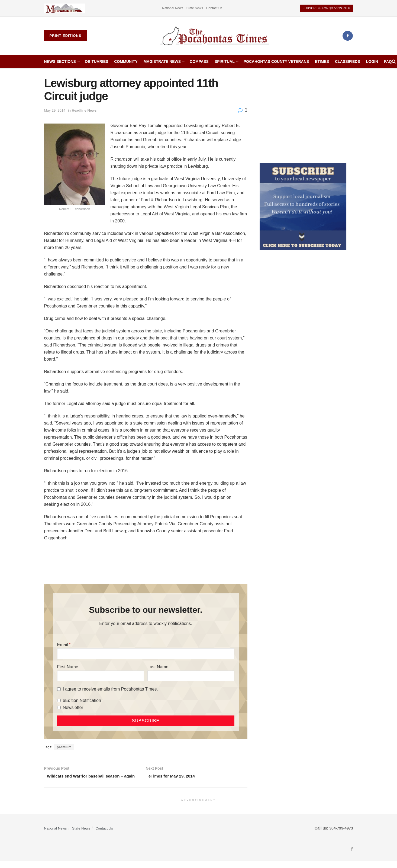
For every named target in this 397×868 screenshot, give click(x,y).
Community (126, 61)
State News (195, 8)
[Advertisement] (306, 115)
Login (372, 61)
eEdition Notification (82, 700)
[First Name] (101, 676)
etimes (322, 61)
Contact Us (214, 8)
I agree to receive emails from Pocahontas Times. (110, 689)
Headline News (84, 110)
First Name (68, 667)
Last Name (158, 667)
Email (63, 645)
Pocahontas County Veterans (276, 61)
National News (172, 8)
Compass (199, 61)
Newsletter (73, 707)
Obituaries (96, 61)
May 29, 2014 (55, 110)
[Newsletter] (59, 707)
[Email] (146, 654)
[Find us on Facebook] (348, 36)
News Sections (60, 61)
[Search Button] (394, 61)
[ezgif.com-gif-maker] (303, 206)
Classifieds (348, 61)
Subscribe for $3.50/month (326, 8)
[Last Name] (191, 676)
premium (64, 747)
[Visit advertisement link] (64, 8)
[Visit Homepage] (215, 36)
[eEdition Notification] (59, 700)
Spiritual (225, 61)
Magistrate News (162, 61)
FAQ (388, 61)
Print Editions (66, 36)
